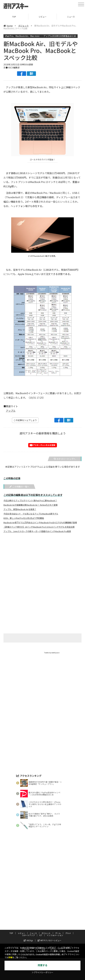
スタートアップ (28, 935)
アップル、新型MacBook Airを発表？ (20, 509)
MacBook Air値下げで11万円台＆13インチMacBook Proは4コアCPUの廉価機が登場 (40, 523)
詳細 (10, 957)
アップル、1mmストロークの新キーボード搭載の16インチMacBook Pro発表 (37, 531)
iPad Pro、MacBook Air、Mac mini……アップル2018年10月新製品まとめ (41, 36)
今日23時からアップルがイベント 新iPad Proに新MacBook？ (30, 501)
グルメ (68, 933)
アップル (11, 411)
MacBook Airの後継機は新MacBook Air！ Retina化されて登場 (30, 505)
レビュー (43, 17)
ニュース (33, 933)
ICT (41, 935)
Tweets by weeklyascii (52, 653)
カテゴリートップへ (65, 459)
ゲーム (58, 933)
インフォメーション (55, 935)
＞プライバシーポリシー (42, 972)
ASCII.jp (28, 940)
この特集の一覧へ (19, 487)
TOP (14, 17)
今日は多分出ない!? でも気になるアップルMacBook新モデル (31, 514)
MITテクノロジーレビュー (49, 940)
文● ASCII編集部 (12, 67)
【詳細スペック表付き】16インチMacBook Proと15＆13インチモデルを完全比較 (39, 527)
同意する (43, 965)
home (8, 26)
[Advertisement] (43, 565)
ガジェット (24, 26)
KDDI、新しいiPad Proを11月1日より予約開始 (24, 518)
